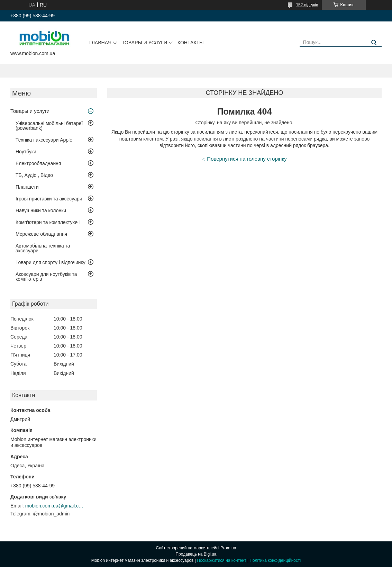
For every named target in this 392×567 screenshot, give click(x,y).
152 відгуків (307, 5)
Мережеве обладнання (41, 234)
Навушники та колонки (41, 210)
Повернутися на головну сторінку (247, 159)
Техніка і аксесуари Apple (44, 140)
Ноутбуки (26, 152)
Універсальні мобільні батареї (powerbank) (49, 126)
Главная (100, 43)
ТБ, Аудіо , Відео (34, 175)
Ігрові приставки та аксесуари (49, 199)
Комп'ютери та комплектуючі (48, 222)
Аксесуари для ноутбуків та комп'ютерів (46, 277)
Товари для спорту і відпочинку (51, 262)
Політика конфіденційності (275, 560)
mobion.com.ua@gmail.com (55, 506)
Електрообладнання (38, 163)
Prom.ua (228, 548)
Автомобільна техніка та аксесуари (43, 248)
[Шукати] (374, 43)
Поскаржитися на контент (221, 560)
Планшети (27, 187)
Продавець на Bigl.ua (196, 554)
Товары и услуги (144, 43)
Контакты (191, 43)
